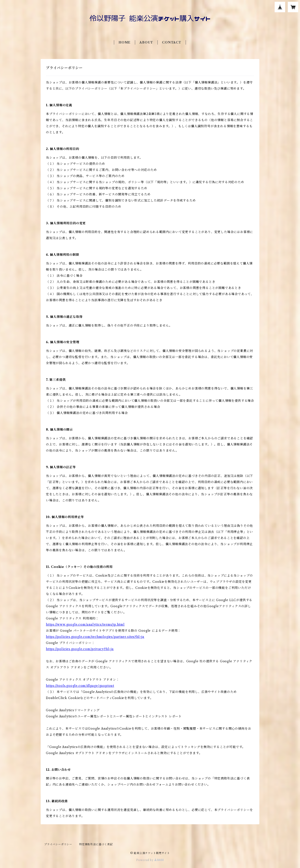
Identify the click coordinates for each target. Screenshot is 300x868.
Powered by (150, 860)
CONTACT (172, 42)
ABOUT (146, 42)
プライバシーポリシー (58, 844)
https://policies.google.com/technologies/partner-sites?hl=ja (95, 637)
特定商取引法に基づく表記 (96, 844)
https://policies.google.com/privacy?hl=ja (80, 649)
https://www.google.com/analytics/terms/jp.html (85, 624)
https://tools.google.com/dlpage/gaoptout (80, 686)
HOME (125, 42)
